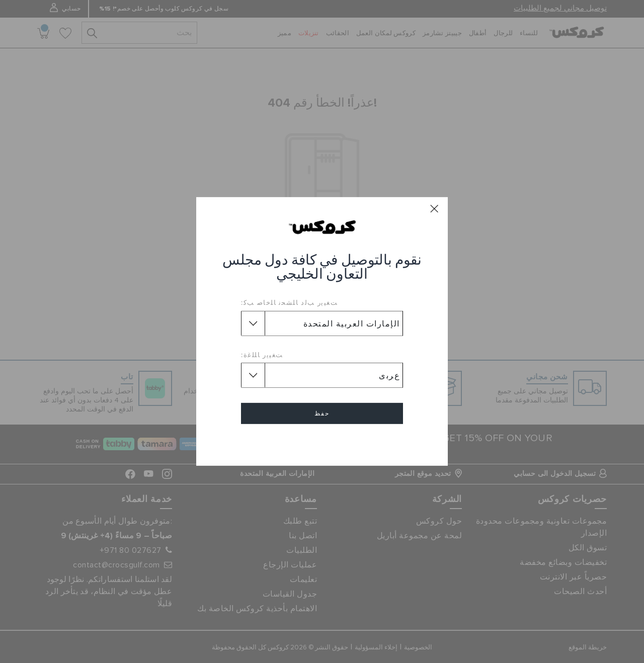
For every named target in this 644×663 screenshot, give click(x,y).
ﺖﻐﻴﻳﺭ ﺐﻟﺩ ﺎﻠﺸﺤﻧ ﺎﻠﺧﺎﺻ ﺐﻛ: (289, 302)
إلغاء (322, 442)
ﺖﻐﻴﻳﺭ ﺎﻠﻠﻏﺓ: (262, 355)
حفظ (322, 413)
